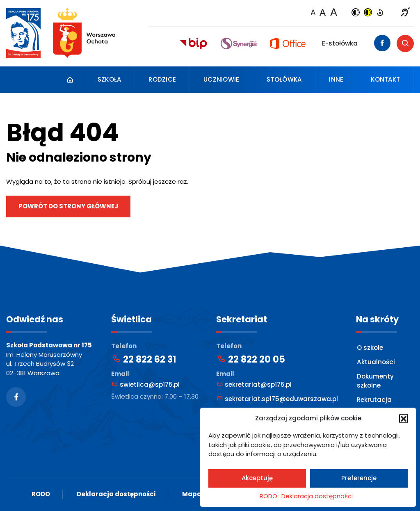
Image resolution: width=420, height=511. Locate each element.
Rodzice (162, 79)
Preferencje (359, 478)
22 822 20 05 (251, 359)
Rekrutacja (374, 399)
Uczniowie (221, 79)
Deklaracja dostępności (317, 496)
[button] (404, 418)
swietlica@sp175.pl (146, 384)
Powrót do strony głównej (68, 206)
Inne (336, 79)
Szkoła (110, 79)
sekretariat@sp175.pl (254, 384)
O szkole (370, 348)
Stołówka (284, 79)
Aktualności (375, 362)
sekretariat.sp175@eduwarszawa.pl (277, 399)
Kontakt (385, 79)
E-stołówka (340, 43)
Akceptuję (257, 478)
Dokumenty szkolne (375, 381)
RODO (268, 496)
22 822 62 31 (144, 359)
